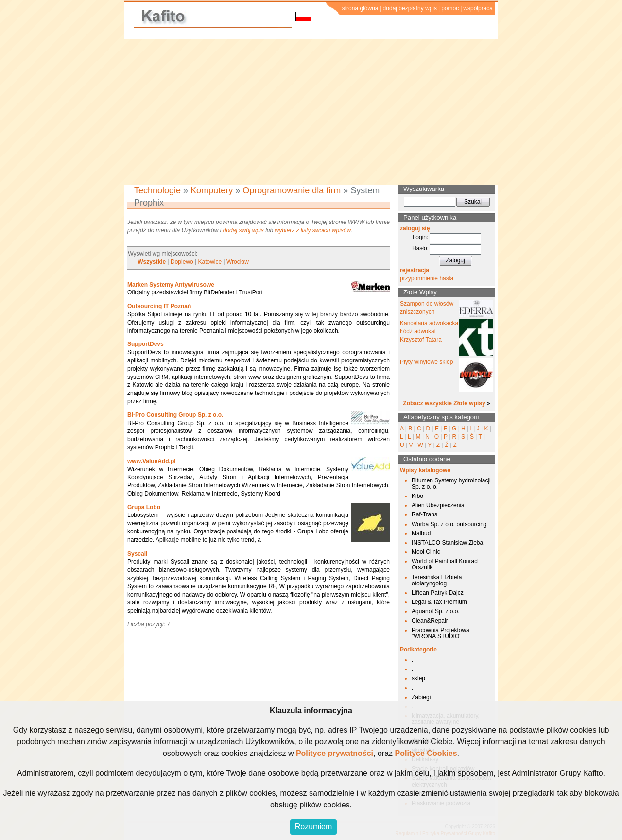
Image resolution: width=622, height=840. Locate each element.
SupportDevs (146, 344)
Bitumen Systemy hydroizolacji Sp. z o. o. (451, 484)
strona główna (360, 8)
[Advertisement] (311, 112)
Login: (421, 237)
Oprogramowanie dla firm (292, 190)
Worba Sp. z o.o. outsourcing (449, 524)
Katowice (210, 262)
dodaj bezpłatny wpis (410, 8)
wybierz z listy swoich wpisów (313, 230)
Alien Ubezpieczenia (438, 505)
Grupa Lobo (144, 507)
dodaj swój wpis (243, 230)
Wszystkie (152, 262)
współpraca (478, 8)
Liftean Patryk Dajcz (438, 593)
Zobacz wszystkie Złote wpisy (444, 403)
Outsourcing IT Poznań (159, 306)
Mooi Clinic (426, 552)
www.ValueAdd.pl (152, 461)
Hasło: (420, 248)
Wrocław (238, 262)
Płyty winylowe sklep (426, 362)
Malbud (421, 533)
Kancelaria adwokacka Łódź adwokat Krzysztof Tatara (429, 331)
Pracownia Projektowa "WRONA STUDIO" (441, 633)
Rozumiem (313, 827)
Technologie (157, 190)
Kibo (417, 496)
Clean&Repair (430, 621)
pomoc (450, 8)
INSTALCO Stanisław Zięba (447, 543)
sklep (418, 678)
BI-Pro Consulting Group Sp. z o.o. (175, 415)
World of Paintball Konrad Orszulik (445, 564)
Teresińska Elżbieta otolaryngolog (437, 580)
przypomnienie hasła (427, 278)
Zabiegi (421, 697)
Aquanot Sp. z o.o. (436, 611)
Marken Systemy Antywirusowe (171, 285)
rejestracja (415, 270)
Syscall (137, 554)
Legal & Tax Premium (439, 602)
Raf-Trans (424, 514)
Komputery (212, 190)
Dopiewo (182, 262)
